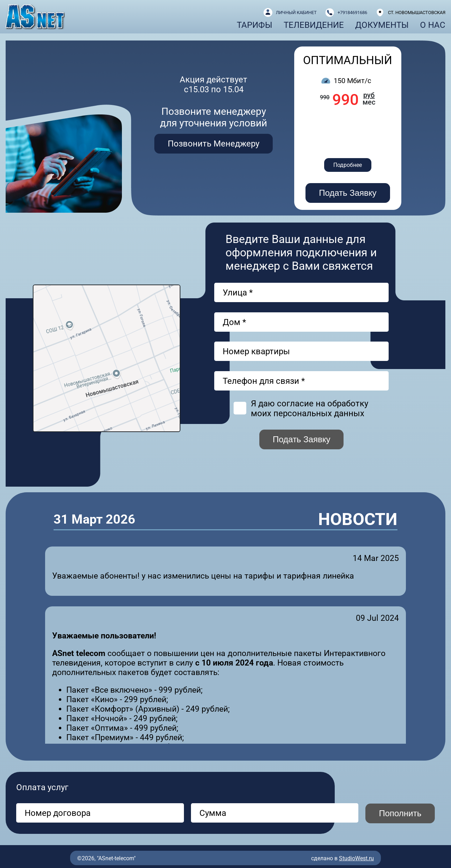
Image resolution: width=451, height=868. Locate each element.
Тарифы (255, 25)
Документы (382, 25)
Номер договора (58, 813)
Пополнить (400, 813)
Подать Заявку (348, 193)
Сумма (213, 813)
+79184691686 (352, 13)
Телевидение (314, 25)
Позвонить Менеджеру (214, 144)
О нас (433, 25)
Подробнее (348, 165)
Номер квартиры (256, 351)
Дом (234, 322)
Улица (238, 293)
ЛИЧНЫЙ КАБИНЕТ (296, 13)
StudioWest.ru (356, 858)
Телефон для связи (264, 381)
